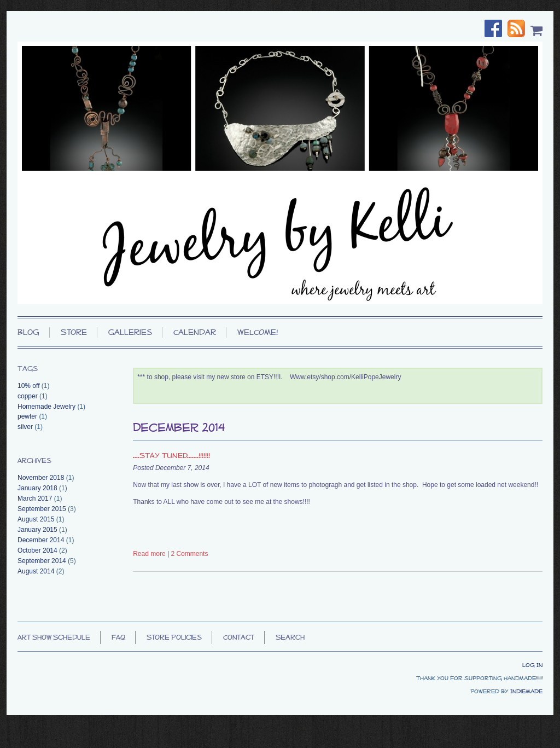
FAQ (118, 637)
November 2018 (41, 478)
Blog (28, 332)
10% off (28, 386)
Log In (532, 665)
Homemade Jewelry (46, 407)
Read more (149, 554)
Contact (239, 637)
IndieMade (526, 691)
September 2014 (42, 561)
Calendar (195, 332)
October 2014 (37, 550)
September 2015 (42, 509)
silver (25, 427)
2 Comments (189, 554)
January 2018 (37, 488)
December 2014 (41, 540)
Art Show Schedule (54, 637)
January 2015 (37, 530)
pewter (27, 416)
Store (74, 332)
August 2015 (36, 519)
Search (290, 637)
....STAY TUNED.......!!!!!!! (171, 455)
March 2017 (35, 498)
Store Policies (174, 637)
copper (28, 396)
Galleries (130, 332)
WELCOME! (258, 332)
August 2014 (36, 571)
